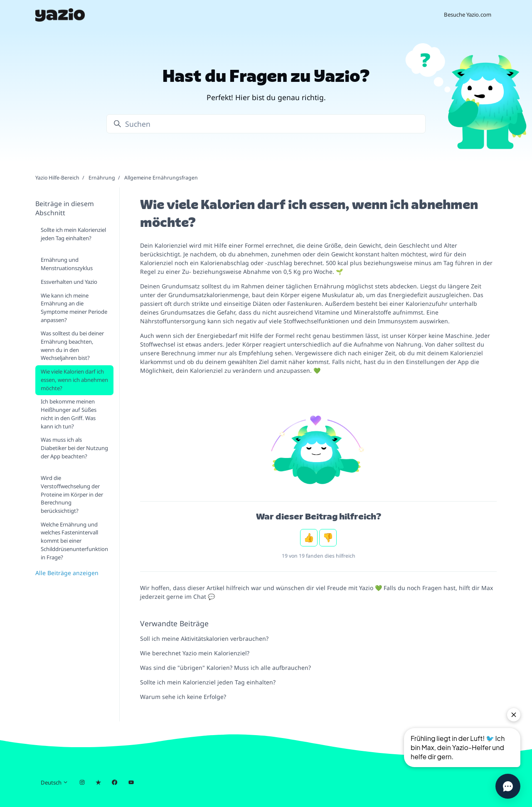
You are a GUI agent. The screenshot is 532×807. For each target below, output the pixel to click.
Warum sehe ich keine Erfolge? (183, 697)
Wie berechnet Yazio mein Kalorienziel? (195, 653)
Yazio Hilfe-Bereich (57, 178)
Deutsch (54, 782)
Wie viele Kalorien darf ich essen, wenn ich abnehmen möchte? (74, 380)
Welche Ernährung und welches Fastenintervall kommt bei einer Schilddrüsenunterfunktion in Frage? (74, 541)
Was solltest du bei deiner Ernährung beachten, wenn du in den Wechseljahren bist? (72, 346)
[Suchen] (266, 124)
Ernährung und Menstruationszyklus (67, 264)
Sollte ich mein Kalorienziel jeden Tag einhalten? (208, 682)
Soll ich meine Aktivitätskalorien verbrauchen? (204, 638)
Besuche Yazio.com (468, 15)
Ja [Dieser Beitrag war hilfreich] (309, 538)
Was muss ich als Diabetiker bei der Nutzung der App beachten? (74, 448)
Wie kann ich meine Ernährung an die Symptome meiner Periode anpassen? (74, 308)
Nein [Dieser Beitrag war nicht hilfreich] (328, 538)
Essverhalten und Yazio (69, 282)
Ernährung (102, 178)
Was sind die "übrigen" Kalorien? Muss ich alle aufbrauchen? (225, 668)
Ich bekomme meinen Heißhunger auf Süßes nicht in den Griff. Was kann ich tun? (69, 414)
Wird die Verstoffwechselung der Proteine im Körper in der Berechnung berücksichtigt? (72, 494)
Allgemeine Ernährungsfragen (161, 178)
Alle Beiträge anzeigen (67, 573)
